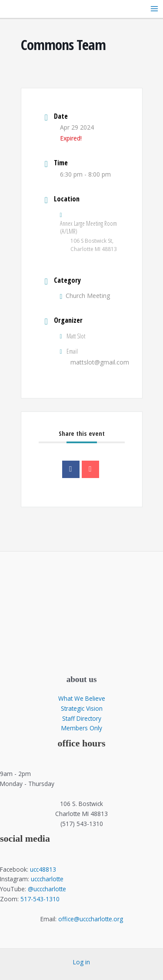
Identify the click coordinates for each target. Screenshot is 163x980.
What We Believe (82, 698)
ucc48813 (43, 869)
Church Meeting (85, 296)
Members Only (82, 728)
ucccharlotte (47, 879)
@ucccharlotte (47, 889)
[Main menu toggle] (155, 9)
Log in (81, 962)
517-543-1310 (40, 899)
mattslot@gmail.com (100, 362)
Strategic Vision (82, 708)
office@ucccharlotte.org (91, 919)
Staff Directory (82, 718)
